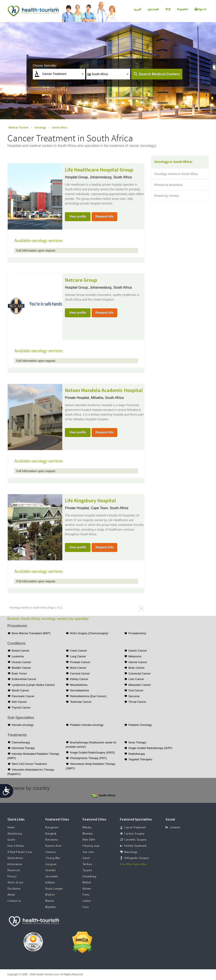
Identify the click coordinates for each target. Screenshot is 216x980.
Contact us (14, 901)
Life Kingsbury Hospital (90, 501)
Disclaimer (14, 889)
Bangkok (51, 834)
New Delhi (89, 840)
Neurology (131, 852)
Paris (86, 907)
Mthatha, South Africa (107, 398)
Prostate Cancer (80, 662)
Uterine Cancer (138, 662)
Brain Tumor (19, 673)
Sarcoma (134, 696)
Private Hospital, (78, 398)
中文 (168, 9)
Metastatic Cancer (140, 685)
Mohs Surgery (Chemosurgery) (89, 633)
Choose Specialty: (45, 66)
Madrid (50, 895)
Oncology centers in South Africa (176, 174)
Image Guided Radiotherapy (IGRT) (150, 748)
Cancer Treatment (135, 828)
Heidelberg (89, 877)
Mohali (87, 883)
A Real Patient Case (20, 852)
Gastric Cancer (138, 651)
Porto (86, 895)
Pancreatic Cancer (23, 696)
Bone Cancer (78, 668)
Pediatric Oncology (140, 725)
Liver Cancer (136, 679)
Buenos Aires (54, 846)
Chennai (51, 852)
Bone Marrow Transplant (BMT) (31, 633)
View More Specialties (134, 864)
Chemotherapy (21, 742)
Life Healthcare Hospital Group (99, 170)
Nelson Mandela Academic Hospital (104, 391)
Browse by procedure (168, 185)
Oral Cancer (136, 690)
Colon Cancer (79, 651)
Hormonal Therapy (23, 748)
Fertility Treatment (135, 846)
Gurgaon (51, 864)
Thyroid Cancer (21, 708)
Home (11, 828)
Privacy (12, 877)
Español (183, 9)
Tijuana (87, 870)
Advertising (15, 834)
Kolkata (50, 883)
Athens (87, 889)
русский (153, 9)
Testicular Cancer (81, 702)
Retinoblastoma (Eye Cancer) (88, 696)
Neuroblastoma (79, 690)
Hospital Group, (77, 177)
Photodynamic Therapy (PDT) (88, 758)
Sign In (200, 9)
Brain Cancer (137, 668)
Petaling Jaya (91, 846)
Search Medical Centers (159, 74)
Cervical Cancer (80, 673)
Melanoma (135, 656)
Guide (11, 840)
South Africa (60, 128)
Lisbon (87, 901)
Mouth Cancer (21, 690)
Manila (50, 901)
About (11, 895)
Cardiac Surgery (134, 834)
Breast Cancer (21, 651)
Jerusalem (52, 877)
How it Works (16, 846)
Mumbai (88, 834)
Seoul (86, 858)
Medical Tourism (19, 128)
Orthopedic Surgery (136, 858)
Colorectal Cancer (140, 673)
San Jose (88, 852)
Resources (14, 870)
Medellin (51, 907)
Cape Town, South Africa (109, 508)
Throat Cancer (137, 702)
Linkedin (173, 827)
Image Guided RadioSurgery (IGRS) (92, 753)
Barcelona (52, 840)
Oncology (40, 128)
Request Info (105, 216)
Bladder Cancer (21, 668)
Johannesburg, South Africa (111, 177)
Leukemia (18, 656)
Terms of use (15, 883)
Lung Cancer (78, 656)
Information (15, 864)
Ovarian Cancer (22, 662)
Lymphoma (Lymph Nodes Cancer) (33, 685)
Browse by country (167, 196)
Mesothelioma (79, 685)
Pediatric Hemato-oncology (87, 725)
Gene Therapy (137, 742)
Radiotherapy (137, 754)
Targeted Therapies (140, 759)
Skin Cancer (19, 702)
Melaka (87, 828)
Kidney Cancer (79, 679)
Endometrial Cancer (24, 679)
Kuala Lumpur (54, 889)
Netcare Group (81, 280)
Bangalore (52, 828)
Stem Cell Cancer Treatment (29, 764)
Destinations (15, 858)
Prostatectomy (137, 633)
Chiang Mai (53, 858)
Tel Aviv (87, 864)
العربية (137, 9)
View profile (78, 216)
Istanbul (51, 870)
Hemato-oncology (23, 725)
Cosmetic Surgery (135, 840)
